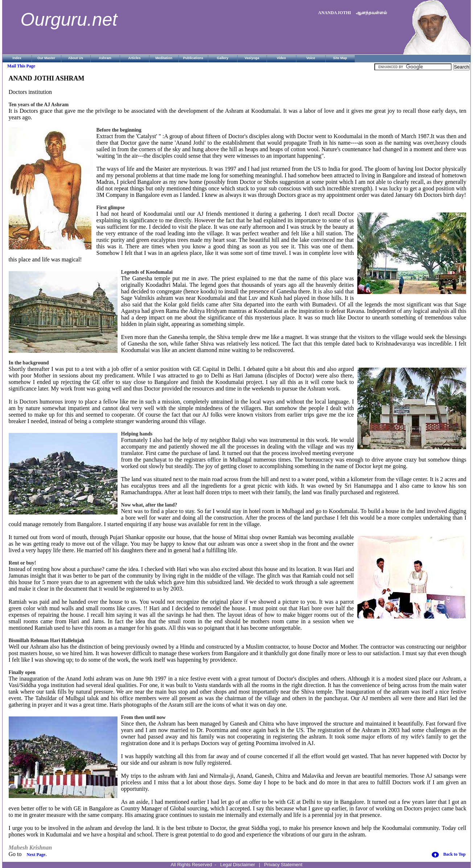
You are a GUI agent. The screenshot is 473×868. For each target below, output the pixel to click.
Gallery (223, 58)
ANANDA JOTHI (335, 13)
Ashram (105, 58)
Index (17, 58)
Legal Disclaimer (238, 865)
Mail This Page (21, 66)
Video (281, 58)
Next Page (36, 855)
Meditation (164, 58)
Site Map (340, 58)
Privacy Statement (283, 865)
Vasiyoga (252, 58)
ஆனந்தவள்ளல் (371, 13)
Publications (193, 58)
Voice (310, 58)
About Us (76, 58)
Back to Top (454, 854)
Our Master (46, 58)
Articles (134, 58)
